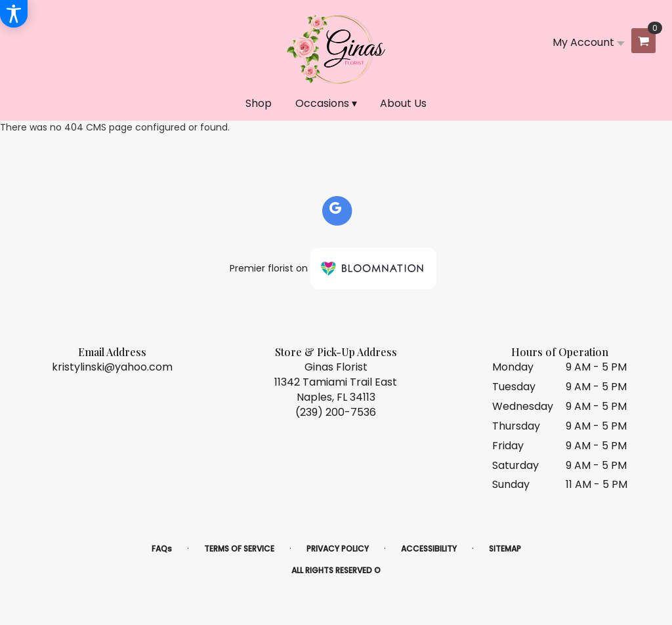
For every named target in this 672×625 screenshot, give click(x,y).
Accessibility (429, 549)
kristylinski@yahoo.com (112, 367)
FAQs (162, 549)
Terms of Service (239, 549)
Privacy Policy (338, 549)
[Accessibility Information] (14, 14)
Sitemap (505, 549)
